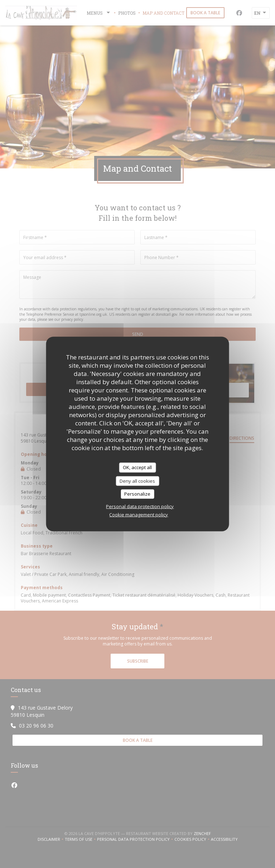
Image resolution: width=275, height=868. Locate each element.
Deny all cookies (137, 481)
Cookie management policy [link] (139, 514)
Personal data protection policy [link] (140, 506)
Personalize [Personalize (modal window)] (137, 494)
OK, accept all (137, 467)
